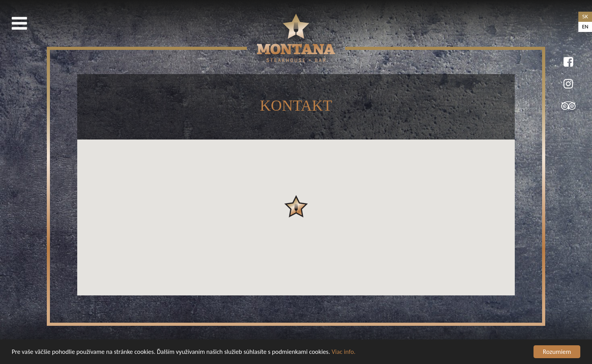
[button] (296, 206)
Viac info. (356, 353)
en (585, 27)
